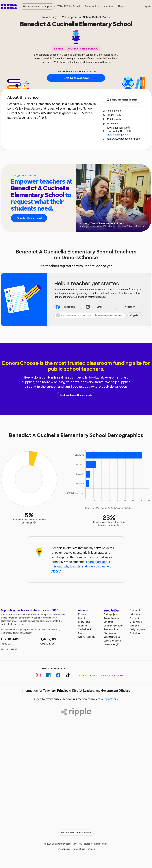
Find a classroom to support (37, 6)
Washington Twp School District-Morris (86, 17)
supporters (18, 641)
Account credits (111, 618)
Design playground (138, 629)
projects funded (57, 641)
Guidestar (27, 633)
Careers (82, 633)
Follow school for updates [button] (122, 100)
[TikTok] (68, 675)
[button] (98, 315)
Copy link (135, 315)
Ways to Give (112, 610)
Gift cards (108, 622)
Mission (82, 614)
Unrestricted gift (111, 644)
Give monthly (110, 633)
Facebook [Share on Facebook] (65, 307)
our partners (109, 699)
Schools (91, 849)
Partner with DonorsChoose (76, 833)
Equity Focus (84, 622)
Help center (135, 614)
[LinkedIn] (48, 675)
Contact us (135, 633)
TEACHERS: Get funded (69, 6)
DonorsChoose (9, 6)
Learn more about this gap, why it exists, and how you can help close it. (81, 566)
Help (120, 6)
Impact (81, 618)
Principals (64, 691)
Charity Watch (53, 630)
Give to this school (76, 78)
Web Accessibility (86, 637)
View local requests (117, 135)
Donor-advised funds (114, 626)
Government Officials (116, 691)
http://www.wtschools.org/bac (123, 139)
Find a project (110, 614)
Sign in (148, 6)
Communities (136, 618)
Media (133, 622)
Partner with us (92, 6)
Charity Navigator (9, 633)
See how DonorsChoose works (76, 395)
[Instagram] (38, 675)
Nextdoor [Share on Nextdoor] (125, 307)
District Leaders (83, 691)
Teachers (74, 159)
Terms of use (79, 849)
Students (94, 159)
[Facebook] (58, 675)
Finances (82, 626)
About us (108, 6)
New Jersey (49, 17)
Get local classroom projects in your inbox (100, 675)
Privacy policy (63, 849)
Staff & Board (84, 629)
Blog (139, 622)
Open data (134, 626)
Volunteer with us (112, 637)
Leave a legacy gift (113, 641)
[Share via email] (98, 307)
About (56, 159)
